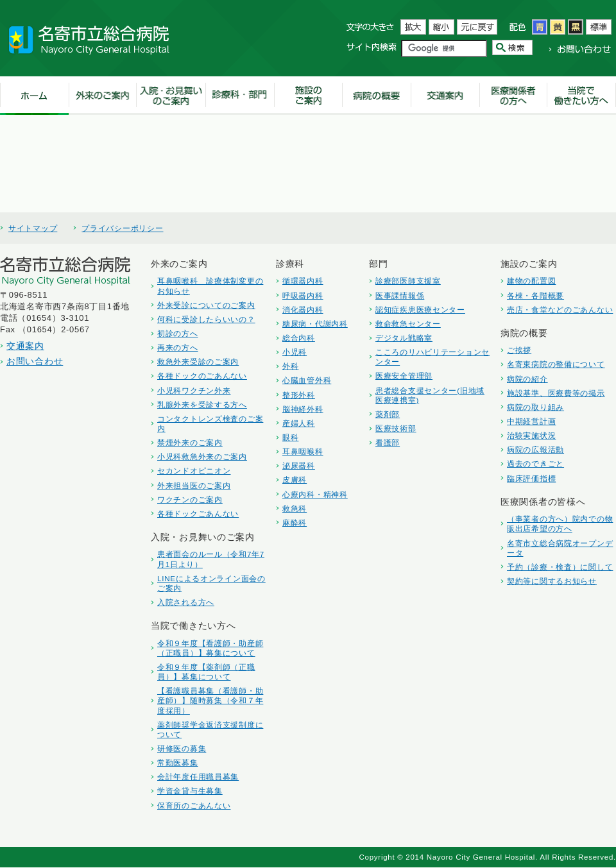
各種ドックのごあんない (202, 376)
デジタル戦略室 (404, 338)
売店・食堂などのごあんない (560, 310)
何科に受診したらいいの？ (206, 319)
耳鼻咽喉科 (303, 451)
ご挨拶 (519, 350)
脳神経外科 (303, 409)
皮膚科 (295, 480)
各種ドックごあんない (198, 514)
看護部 (388, 442)
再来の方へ (178, 347)
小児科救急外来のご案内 (202, 456)
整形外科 (299, 395)
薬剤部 (388, 414)
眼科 (290, 437)
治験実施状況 (531, 435)
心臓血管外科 (307, 380)
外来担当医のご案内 (194, 485)
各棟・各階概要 (535, 295)
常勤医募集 (178, 762)
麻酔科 (295, 523)
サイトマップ (33, 228)
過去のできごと (535, 464)
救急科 (295, 508)
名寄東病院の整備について (556, 364)
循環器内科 (303, 281)
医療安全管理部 (404, 376)
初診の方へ (178, 333)
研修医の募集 (182, 748)
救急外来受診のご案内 (198, 362)
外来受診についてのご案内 (206, 305)
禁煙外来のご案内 (190, 442)
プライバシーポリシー (122, 228)
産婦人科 (299, 423)
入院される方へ (186, 602)
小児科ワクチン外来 (194, 390)
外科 (290, 366)
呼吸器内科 (303, 295)
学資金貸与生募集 (190, 791)
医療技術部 (396, 428)
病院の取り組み (535, 407)
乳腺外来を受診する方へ (202, 404)
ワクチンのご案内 (190, 499)
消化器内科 (303, 310)
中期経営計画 (531, 421)
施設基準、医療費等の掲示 (556, 393)
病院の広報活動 (535, 449)
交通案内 (25, 346)
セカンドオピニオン (194, 471)
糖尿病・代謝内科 (315, 324)
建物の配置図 (531, 281)
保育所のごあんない (194, 805)
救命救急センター (408, 324)
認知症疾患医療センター (420, 310)
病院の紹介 (527, 379)
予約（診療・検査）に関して (560, 567)
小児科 (295, 352)
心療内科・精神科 (315, 494)
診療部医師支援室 (408, 281)
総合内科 (299, 338)
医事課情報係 (400, 295)
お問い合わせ (35, 361)
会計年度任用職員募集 (198, 777)
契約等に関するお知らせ (552, 581)
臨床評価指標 (531, 478)
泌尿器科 (299, 465)
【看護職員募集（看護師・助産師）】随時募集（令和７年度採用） (210, 700)
